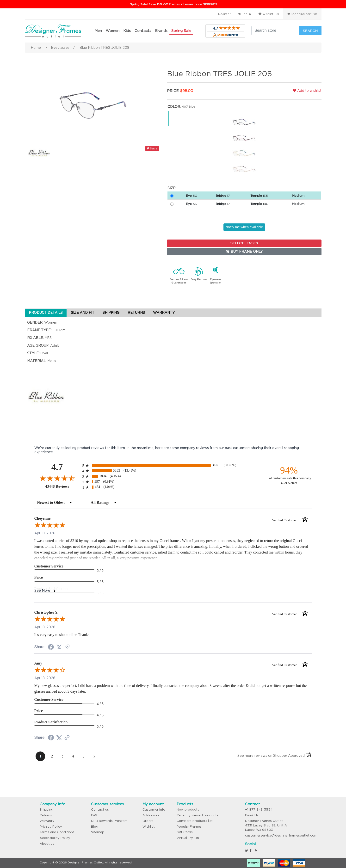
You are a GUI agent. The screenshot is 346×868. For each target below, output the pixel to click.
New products (188, 810)
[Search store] (275, 31)
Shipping (46, 810)
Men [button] (98, 31)
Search (310, 31)
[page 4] (73, 756)
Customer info (154, 810)
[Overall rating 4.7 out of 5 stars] (57, 478)
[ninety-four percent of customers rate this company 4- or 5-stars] (289, 475)
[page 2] (52, 756)
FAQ (94, 815)
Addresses (151, 815)
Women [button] (113, 31)
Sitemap (98, 832)
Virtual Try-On (188, 838)
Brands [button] (161, 31)
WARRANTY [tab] (164, 313)
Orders (148, 821)
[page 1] (40, 756)
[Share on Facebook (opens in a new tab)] (51, 648)
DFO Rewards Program (109, 821)
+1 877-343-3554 (259, 810)
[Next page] (94, 756)
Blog (95, 827)
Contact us (100, 810)
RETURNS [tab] (136, 313)
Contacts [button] (143, 31)
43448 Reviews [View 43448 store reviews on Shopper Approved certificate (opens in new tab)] (63, 486)
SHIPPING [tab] (111, 313)
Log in (245, 14)
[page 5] (84, 756)
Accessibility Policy (55, 838)
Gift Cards (185, 832)
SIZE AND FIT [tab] (83, 313)
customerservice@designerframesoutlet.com (281, 835)
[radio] (173, 465)
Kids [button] (127, 31)
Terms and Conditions (57, 832)
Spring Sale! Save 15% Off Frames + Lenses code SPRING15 (173, 4)
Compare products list (195, 821)
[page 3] (62, 756)
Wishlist (149, 827)
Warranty (47, 821)
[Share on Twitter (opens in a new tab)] (59, 647)
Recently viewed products (198, 815)
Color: (174, 107)
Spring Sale (181, 31)
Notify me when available (244, 227)
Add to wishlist (307, 91)
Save (152, 148)
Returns (46, 815)
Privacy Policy (51, 827)
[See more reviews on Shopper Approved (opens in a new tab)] (67, 647)
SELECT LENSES (244, 243)
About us (47, 844)
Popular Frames (189, 827)
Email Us (252, 815)
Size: (172, 188)
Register (224, 14)
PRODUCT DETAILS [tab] (46, 313)
